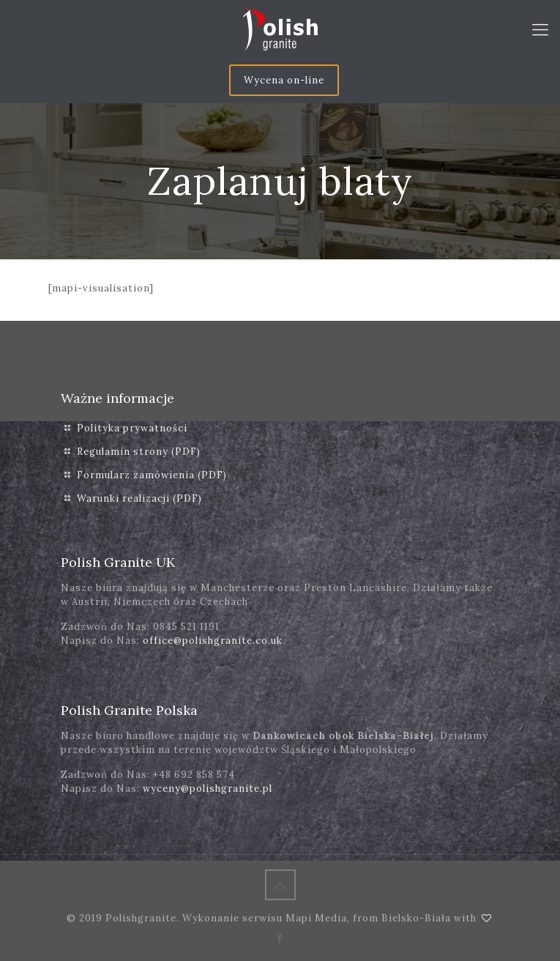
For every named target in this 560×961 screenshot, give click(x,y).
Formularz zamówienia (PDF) (152, 475)
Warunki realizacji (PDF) (139, 498)
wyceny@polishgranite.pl (208, 789)
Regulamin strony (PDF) (139, 452)
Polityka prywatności (132, 428)
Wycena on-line (284, 80)
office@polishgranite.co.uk (213, 641)
